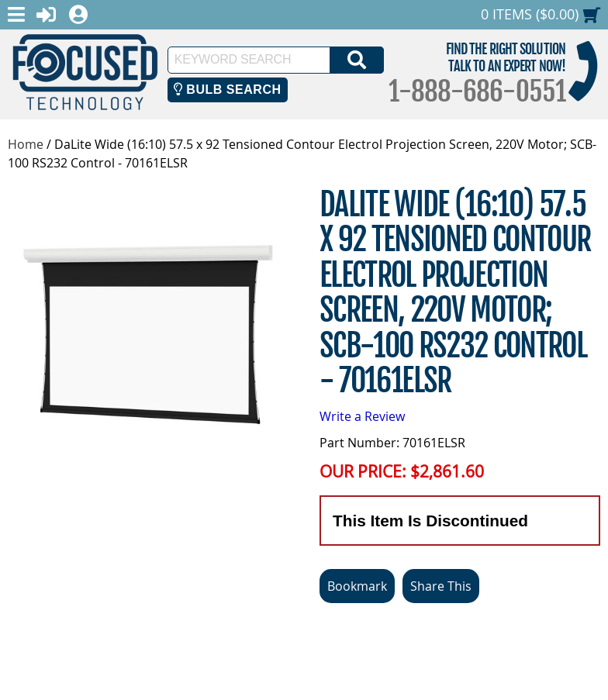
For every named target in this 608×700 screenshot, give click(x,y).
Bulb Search (228, 90)
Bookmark (357, 586)
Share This (441, 586)
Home (26, 144)
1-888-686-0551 (477, 91)
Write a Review (362, 416)
